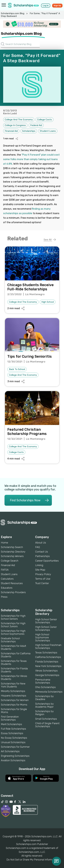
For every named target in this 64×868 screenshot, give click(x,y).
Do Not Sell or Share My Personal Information (32, 860)
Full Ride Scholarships (13, 729)
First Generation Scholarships (10, 718)
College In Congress (15, 125)
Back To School (17, 369)
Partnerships (42, 556)
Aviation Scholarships (13, 760)
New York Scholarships (48, 666)
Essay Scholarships (12, 733)
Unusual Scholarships (13, 742)
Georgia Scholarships (47, 675)
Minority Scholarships (13, 691)
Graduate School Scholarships (10, 640)
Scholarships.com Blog (13, 13)
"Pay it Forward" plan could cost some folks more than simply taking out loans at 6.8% (31, 159)
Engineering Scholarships (15, 756)
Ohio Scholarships (45, 687)
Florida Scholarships (47, 662)
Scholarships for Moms (14, 705)
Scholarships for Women (15, 700)
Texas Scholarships (46, 653)
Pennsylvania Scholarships (43, 681)
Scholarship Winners (12, 556)
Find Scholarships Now (25, 500)
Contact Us (42, 552)
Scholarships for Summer (15, 747)
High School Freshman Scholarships (48, 646)
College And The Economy (19, 120)
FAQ (38, 547)
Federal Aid (36, 125)
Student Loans (48, 131)
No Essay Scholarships (14, 738)
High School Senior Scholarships (46, 621)
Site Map (40, 570)
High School (48, 302)
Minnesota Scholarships (49, 692)
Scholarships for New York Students (13, 685)
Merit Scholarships (11, 724)
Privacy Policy (43, 574)
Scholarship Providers (13, 592)
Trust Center (42, 583)
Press (4, 597)
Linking (39, 565)
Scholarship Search (12, 547)
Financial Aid (11, 131)
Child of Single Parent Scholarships (47, 725)
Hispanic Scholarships (14, 696)
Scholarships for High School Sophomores (13, 632)
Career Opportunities (47, 561)
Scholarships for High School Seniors (13, 617)
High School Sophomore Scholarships (43, 637)
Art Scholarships (10, 751)
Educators (7, 588)
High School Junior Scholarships (46, 628)
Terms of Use (43, 579)
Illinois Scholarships (46, 671)
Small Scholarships (46, 719)
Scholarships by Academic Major (44, 705)
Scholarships (29, 131)
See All (50, 239)
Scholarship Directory (13, 552)
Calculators (7, 579)
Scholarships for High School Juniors (13, 625)
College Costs (45, 120)
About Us (41, 543)
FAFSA (5, 570)
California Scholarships (48, 657)
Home (4, 543)
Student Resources (12, 583)
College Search (10, 561)
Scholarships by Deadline (44, 698)
